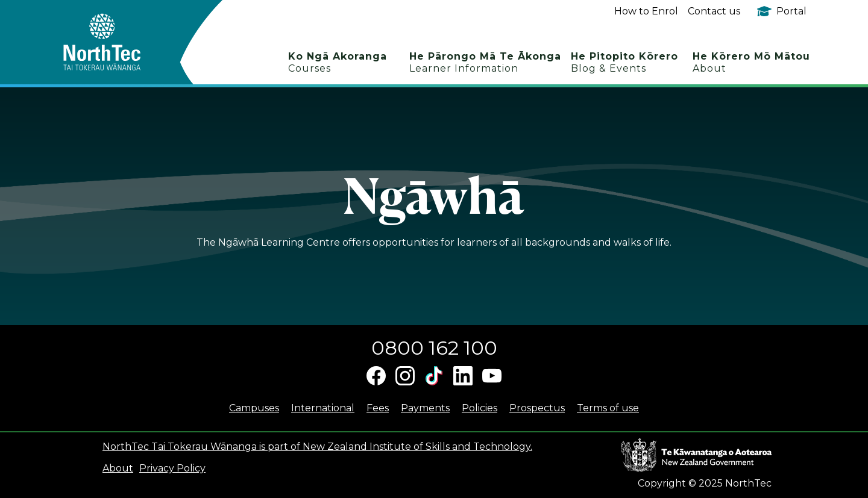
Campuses (254, 408)
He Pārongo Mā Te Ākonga (485, 62)
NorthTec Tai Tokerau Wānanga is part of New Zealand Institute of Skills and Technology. (317, 447)
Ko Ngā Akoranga (338, 62)
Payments (425, 408)
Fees (378, 408)
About (118, 468)
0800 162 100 (434, 348)
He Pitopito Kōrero (624, 62)
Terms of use (608, 408)
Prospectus (537, 408)
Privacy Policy (172, 468)
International (323, 408)
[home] (123, 42)
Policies (480, 408)
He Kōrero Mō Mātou (751, 62)
